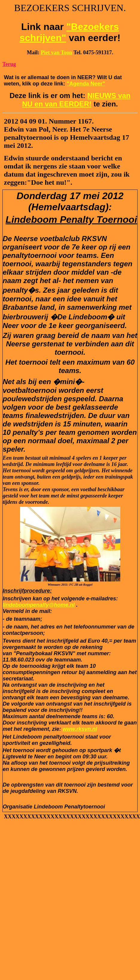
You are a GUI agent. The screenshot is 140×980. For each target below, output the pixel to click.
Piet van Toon (56, 52)
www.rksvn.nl (80, 729)
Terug (9, 64)
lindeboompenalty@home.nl (39, 605)
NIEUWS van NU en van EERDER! (76, 100)
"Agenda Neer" (86, 84)
